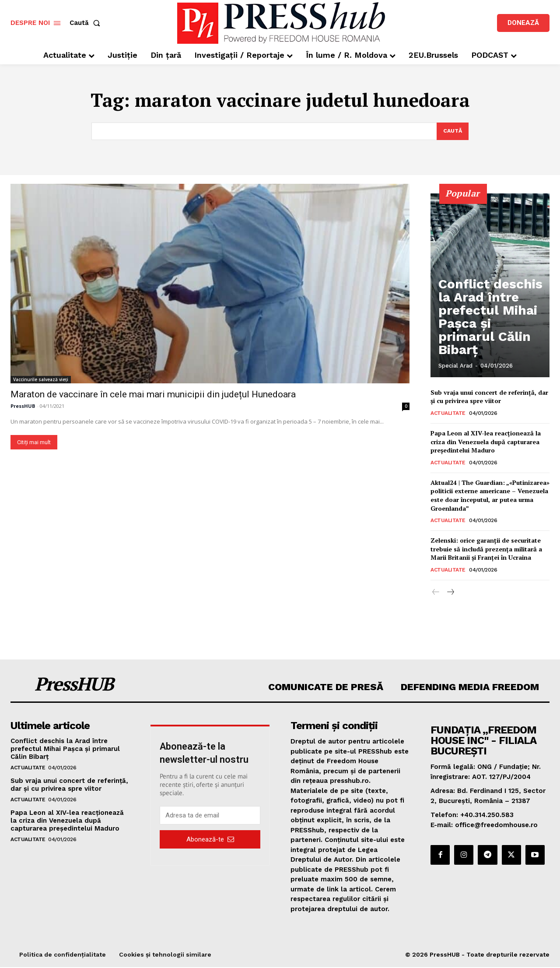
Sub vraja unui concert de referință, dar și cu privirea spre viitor (489, 397)
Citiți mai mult (34, 443)
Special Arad (455, 367)
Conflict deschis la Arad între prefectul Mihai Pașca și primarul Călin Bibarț (490, 340)
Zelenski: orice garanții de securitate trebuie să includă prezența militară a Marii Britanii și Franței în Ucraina (486, 550)
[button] (87, 23)
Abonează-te (210, 840)
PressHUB (23, 406)
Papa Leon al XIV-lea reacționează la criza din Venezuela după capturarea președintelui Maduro (486, 442)
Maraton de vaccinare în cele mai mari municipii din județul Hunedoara (153, 395)
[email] (210, 816)
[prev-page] (436, 593)
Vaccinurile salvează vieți (41, 380)
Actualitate (448, 414)
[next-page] (450, 593)
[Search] (452, 132)
